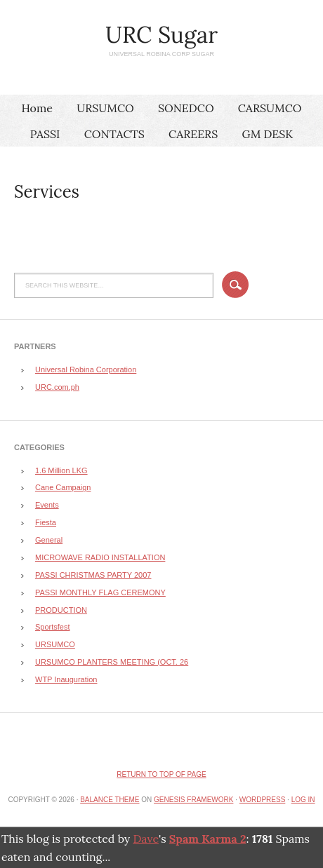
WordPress (263, 800)
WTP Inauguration (66, 679)
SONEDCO (186, 108)
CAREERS (193, 134)
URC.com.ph (57, 387)
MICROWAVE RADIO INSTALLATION (100, 557)
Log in (303, 800)
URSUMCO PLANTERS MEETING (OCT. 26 (112, 662)
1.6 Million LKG (61, 470)
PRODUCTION (61, 610)
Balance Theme (110, 800)
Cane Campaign (63, 487)
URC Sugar (161, 35)
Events (47, 505)
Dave (145, 839)
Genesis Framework (193, 800)
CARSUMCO (270, 108)
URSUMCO (105, 108)
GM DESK (267, 134)
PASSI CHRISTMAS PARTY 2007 (93, 575)
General (49, 540)
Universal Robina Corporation (86, 369)
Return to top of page (161, 774)
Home (37, 108)
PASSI (45, 134)
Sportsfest (53, 627)
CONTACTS (114, 134)
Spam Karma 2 (208, 839)
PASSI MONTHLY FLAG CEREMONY (100, 592)
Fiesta (46, 522)
